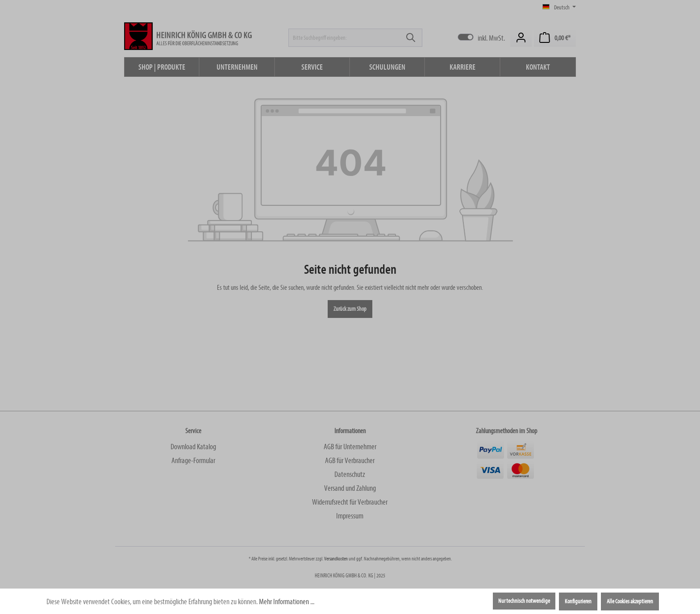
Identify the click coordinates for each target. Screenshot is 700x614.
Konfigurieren (578, 601)
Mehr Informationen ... (287, 602)
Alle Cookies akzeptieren (630, 601)
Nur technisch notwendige (524, 601)
